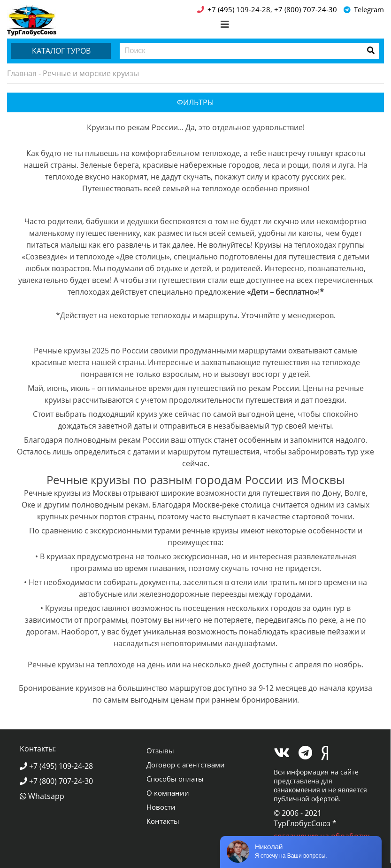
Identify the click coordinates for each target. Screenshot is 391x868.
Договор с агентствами (186, 765)
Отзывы (160, 751)
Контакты (163, 821)
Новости (161, 807)
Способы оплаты (175, 779)
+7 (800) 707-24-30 (56, 781)
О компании (168, 793)
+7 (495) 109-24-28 (56, 766)
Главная (22, 73)
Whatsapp (42, 796)
